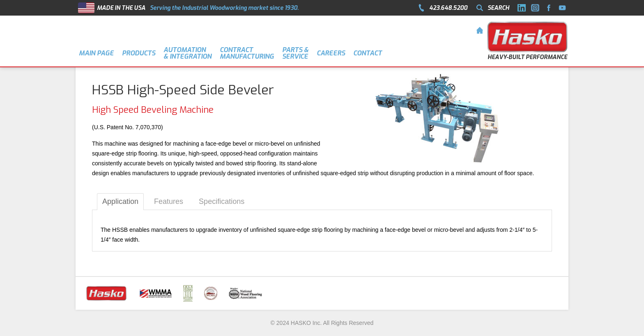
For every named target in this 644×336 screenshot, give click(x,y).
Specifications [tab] (222, 201)
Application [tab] (120, 201)
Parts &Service (295, 53)
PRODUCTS (139, 53)
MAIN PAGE (96, 53)
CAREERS (331, 53)
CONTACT (368, 53)
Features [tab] (169, 201)
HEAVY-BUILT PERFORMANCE (527, 57)
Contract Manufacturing (247, 53)
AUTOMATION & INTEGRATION (187, 53)
